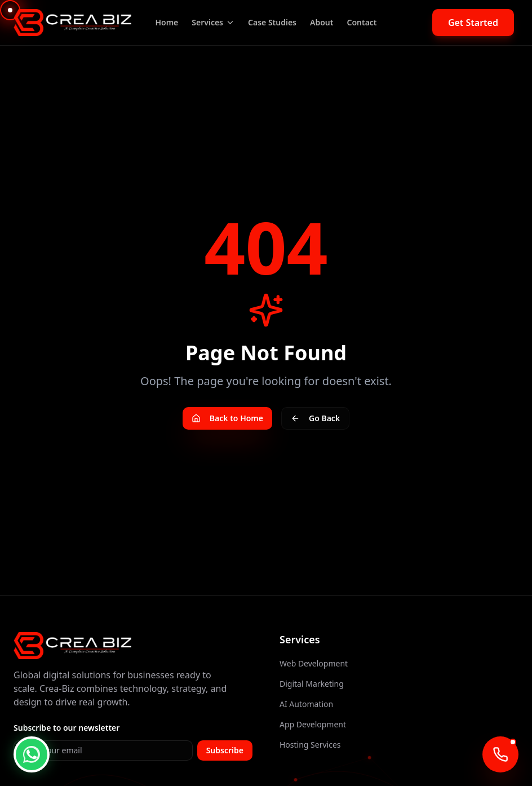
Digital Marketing (312, 684)
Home (167, 22)
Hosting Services (310, 745)
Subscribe (225, 750)
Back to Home (227, 418)
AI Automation (306, 704)
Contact (362, 22)
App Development (313, 724)
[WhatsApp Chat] (32, 754)
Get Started (473, 23)
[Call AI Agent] (500, 754)
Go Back (315, 418)
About (322, 22)
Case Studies (272, 22)
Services (213, 22)
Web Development (314, 663)
